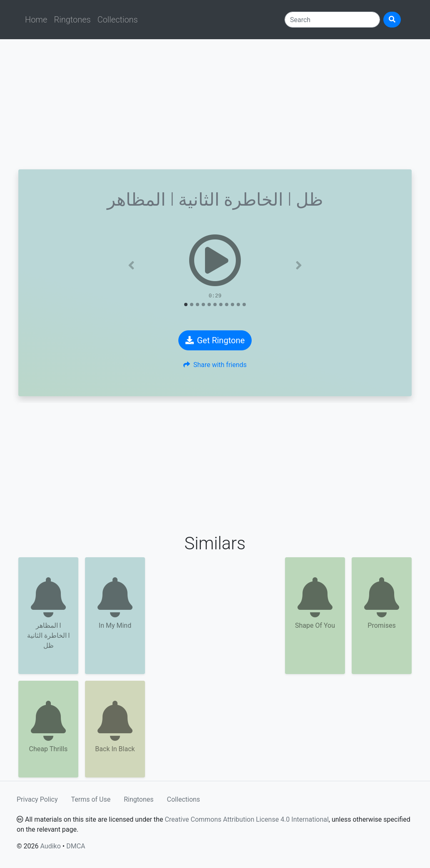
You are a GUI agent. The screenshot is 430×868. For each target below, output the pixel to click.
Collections (118, 20)
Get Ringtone (215, 340)
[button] (131, 265)
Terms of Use (91, 799)
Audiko (50, 846)
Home (36, 20)
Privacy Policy (37, 799)
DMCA (76, 846)
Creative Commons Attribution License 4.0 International (246, 819)
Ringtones (72, 20)
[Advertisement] (215, 104)
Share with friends (215, 365)
